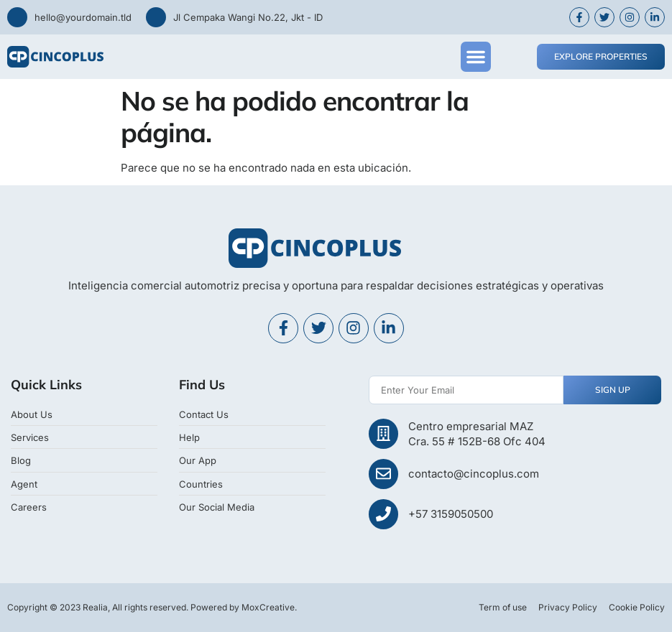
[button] (476, 57)
